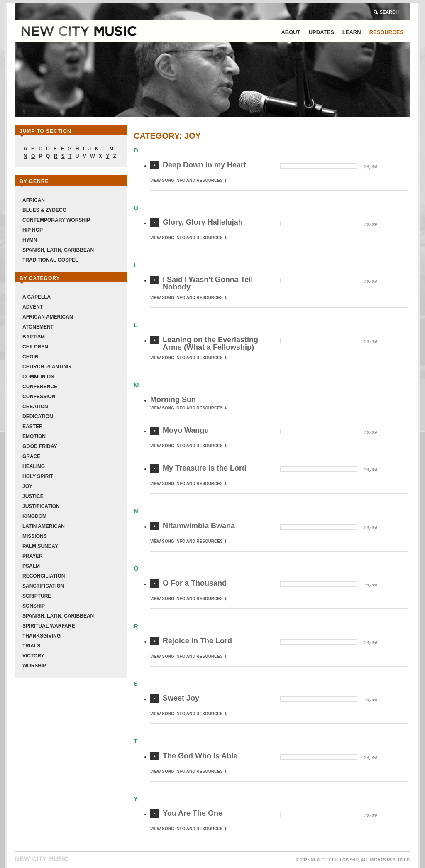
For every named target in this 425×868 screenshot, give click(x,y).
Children (35, 347)
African (34, 200)
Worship (34, 666)
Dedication (38, 417)
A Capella (37, 297)
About (291, 32)
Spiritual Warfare (49, 626)
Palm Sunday (40, 546)
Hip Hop (33, 230)
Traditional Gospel (50, 260)
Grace (31, 456)
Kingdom (34, 516)
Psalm (31, 566)
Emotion (34, 436)
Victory (33, 656)
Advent (33, 307)
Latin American (44, 526)
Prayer (33, 556)
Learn (352, 32)
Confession (39, 397)
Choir (31, 357)
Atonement (38, 327)
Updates (321, 32)
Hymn (30, 240)
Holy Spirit (38, 476)
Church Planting (47, 367)
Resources (386, 32)
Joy (27, 486)
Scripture (37, 596)
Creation (35, 407)
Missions (35, 536)
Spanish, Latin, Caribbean (58, 250)
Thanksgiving (42, 636)
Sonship (34, 606)
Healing (34, 466)
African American (48, 317)
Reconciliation (44, 576)
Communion (38, 377)
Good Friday (40, 446)
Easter (33, 427)
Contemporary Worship (56, 220)
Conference (40, 387)
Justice (33, 496)
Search (389, 12)
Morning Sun (173, 400)
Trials (31, 646)
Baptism (34, 337)
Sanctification (43, 586)
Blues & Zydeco (44, 210)
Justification (41, 506)
